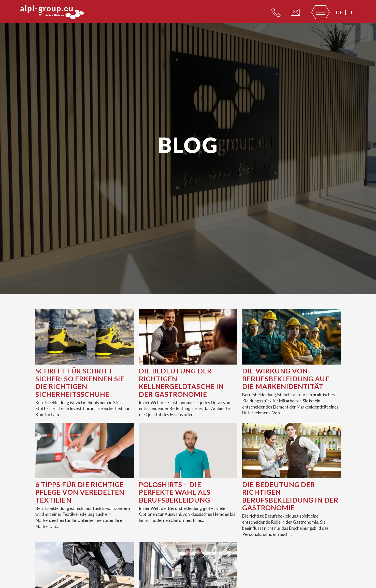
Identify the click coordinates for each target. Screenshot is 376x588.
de (339, 12)
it (351, 12)
